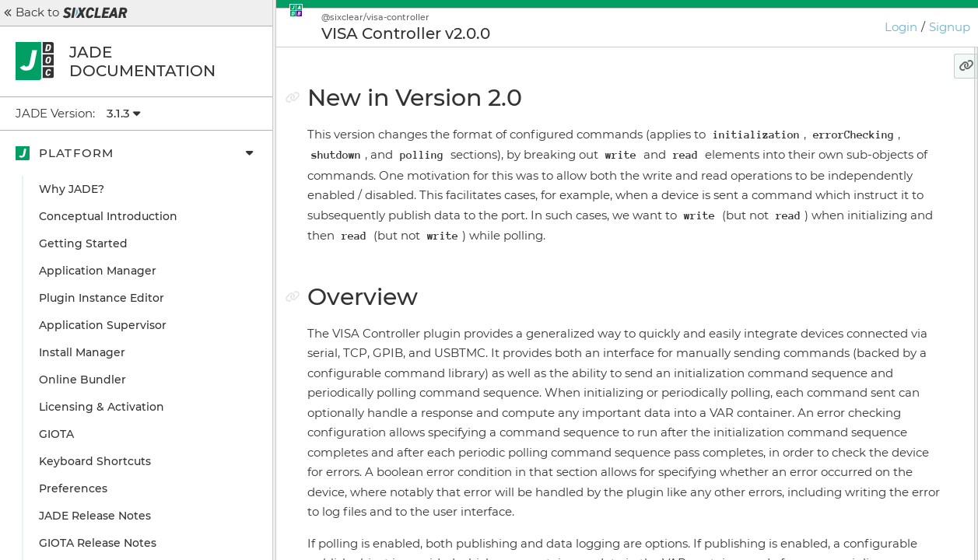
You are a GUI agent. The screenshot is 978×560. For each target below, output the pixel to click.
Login (901, 27)
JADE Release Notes (95, 516)
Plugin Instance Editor (102, 298)
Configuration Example (850, 315)
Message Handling (837, 194)
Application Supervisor (103, 325)
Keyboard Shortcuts (95, 461)
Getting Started (83, 243)
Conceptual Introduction (108, 216)
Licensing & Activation (102, 407)
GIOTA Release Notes (98, 543)
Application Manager (98, 271)
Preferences (73, 488)
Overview (804, 140)
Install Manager (82, 352)
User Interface (825, 167)
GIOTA (56, 434)
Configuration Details (845, 342)
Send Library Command (860, 222)
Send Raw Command (853, 249)
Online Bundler (82, 380)
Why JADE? (72, 189)
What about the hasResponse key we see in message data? (869, 282)
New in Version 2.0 (829, 113)
